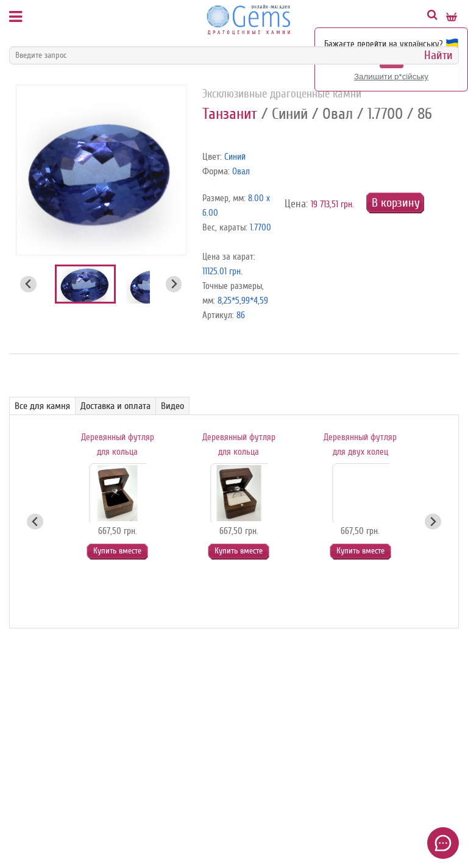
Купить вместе (117, 551)
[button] (85, 284)
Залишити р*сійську (391, 76)
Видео (172, 406)
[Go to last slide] (28, 284)
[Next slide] (174, 284)
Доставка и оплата (115, 406)
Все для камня (42, 406)
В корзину (396, 203)
